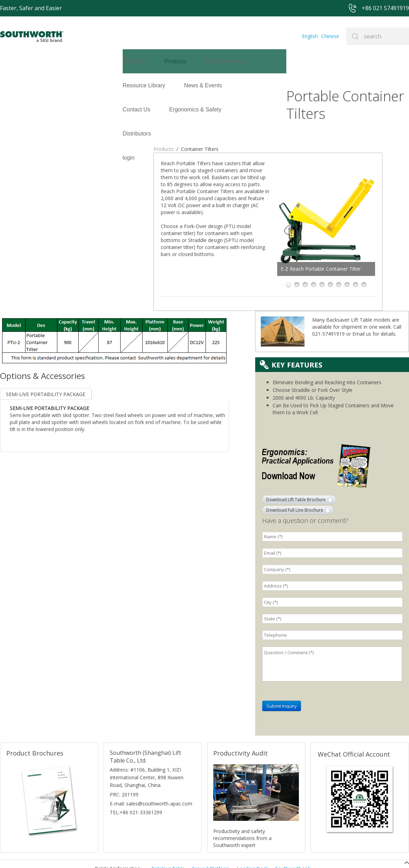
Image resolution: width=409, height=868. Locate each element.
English (310, 36)
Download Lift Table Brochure (296, 462)
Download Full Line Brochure (295, 472)
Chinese (330, 36)
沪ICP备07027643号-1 (236, 852)
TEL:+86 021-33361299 (136, 775)
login (6, 110)
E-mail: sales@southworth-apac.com (151, 766)
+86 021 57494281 (159, 852)
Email (358, 296)
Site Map (196, 852)
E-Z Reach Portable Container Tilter (198, 231)
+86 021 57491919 (100, 852)
